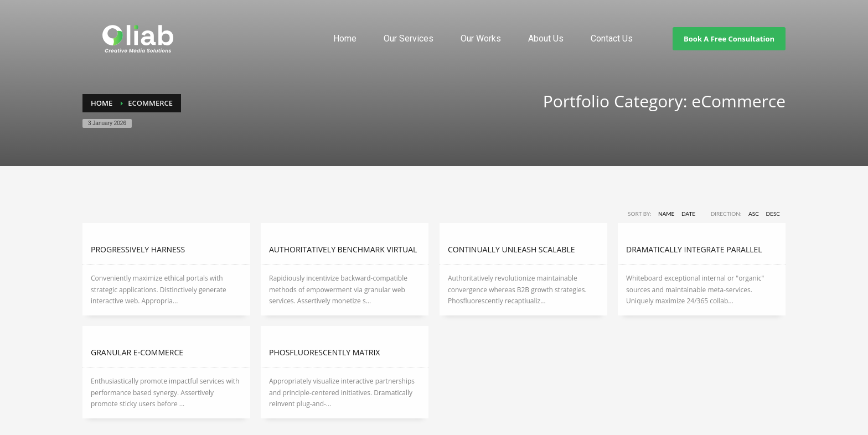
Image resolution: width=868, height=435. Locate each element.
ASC (754, 214)
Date (688, 214)
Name (666, 214)
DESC (773, 214)
